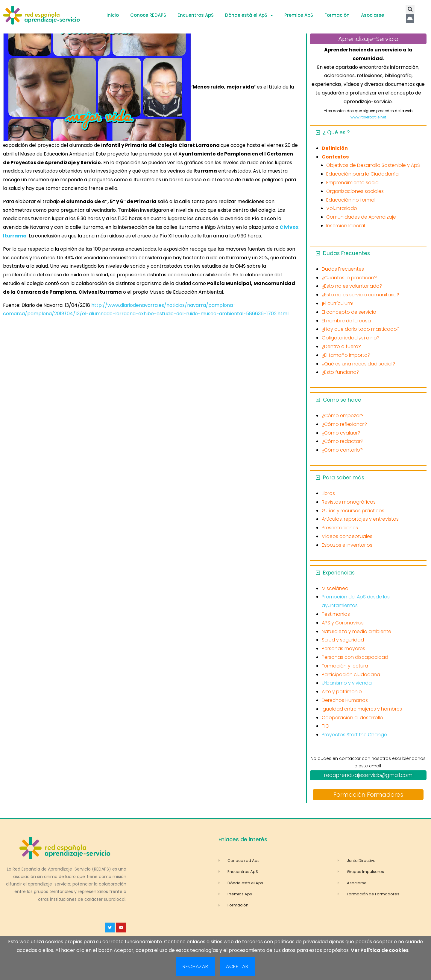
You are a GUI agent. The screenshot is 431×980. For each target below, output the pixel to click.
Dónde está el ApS (249, 15)
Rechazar (196, 966)
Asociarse (372, 15)
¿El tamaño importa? (346, 355)
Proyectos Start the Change (354, 735)
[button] (410, 9)
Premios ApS (299, 15)
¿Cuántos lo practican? (349, 278)
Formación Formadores (368, 795)
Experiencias (339, 573)
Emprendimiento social (353, 183)
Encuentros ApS (196, 15)
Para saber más (344, 478)
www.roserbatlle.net (368, 117)
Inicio (113, 15)
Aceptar (237, 966)
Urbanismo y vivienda (347, 683)
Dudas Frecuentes (346, 253)
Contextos (335, 157)
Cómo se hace (342, 400)
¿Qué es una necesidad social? (358, 364)
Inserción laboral (346, 226)
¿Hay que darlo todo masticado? (361, 329)
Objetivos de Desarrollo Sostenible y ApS (373, 165)
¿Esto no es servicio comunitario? (361, 295)
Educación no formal (351, 200)
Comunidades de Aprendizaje (361, 217)
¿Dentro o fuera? (341, 346)
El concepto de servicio (349, 312)
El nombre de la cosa (346, 321)
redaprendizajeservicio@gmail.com (368, 775)
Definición (335, 148)
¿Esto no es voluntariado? (352, 286)
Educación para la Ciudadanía (362, 174)
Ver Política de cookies (380, 950)
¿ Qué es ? (336, 132)
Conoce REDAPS (148, 15)
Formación (337, 15)
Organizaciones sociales (355, 191)
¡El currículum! (337, 303)
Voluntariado (342, 208)
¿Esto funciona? (340, 372)
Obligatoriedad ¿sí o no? (351, 338)
